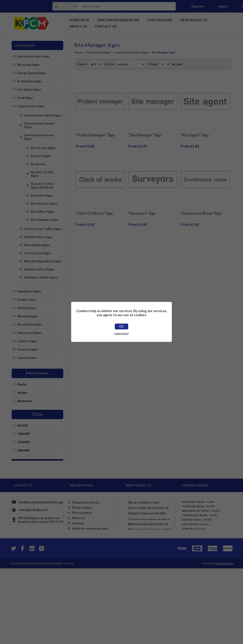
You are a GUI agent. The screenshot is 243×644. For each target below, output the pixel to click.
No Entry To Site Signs (42, 174)
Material (37, 373)
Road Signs (25, 98)
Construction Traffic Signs (43, 229)
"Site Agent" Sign (195, 132)
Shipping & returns (86, 532)
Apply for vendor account (90, 573)
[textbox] (121, 6)
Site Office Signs (43, 212)
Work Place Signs (30, 324)
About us (79, 556)
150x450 (23, 442)
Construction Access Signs (39, 137)
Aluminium (25, 401)
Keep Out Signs (42, 195)
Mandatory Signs (29, 291)
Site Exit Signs (41, 156)
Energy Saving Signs (31, 73)
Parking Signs (27, 308)
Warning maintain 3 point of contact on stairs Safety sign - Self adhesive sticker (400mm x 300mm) (150, 583)
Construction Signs (31, 106)
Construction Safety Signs (43, 115)
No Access (38, 164)
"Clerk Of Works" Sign (94, 207)
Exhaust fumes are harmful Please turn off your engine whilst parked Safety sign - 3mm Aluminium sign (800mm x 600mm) (150, 547)
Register (198, 6)
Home (79, 52)
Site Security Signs (38, 253)
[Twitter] (13, 624)
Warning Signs (28, 316)
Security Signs (28, 349)
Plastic (22, 384)
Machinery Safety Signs (41, 277)
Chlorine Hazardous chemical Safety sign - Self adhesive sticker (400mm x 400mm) (149, 565)
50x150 (23, 425)
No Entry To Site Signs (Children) (42, 186)
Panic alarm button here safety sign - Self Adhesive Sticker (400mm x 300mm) (150, 600)
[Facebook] (22, 624)
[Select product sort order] (130, 64)
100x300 (23, 434)
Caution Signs (27, 341)
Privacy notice (82, 540)
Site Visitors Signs (44, 204)
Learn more (122, 333)
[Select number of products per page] (165, 64)
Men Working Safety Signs (43, 261)
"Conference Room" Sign (201, 207)
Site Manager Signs (44, 220)
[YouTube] (32, 624)
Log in (223, 6)
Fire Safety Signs (29, 90)
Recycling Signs (28, 65)
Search (171, 6)
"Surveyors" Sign (142, 207)
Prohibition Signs (30, 81)
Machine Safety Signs (39, 269)
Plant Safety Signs (37, 245)
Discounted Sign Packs (33, 56)
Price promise (82, 548)
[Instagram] (41, 624)
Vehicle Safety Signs (38, 237)
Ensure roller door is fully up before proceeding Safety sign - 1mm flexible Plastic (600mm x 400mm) (150, 526)
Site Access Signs (43, 148)
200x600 (23, 450)
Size (38, 414)
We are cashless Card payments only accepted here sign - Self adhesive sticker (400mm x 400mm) (149, 507)
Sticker (22, 393)
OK (121, 326)
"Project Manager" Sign (95, 132)
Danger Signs (27, 300)
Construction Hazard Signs (39, 125)
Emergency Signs (29, 333)
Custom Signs (27, 358)
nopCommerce (225, 639)
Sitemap (78, 565)
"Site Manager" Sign (145, 132)
